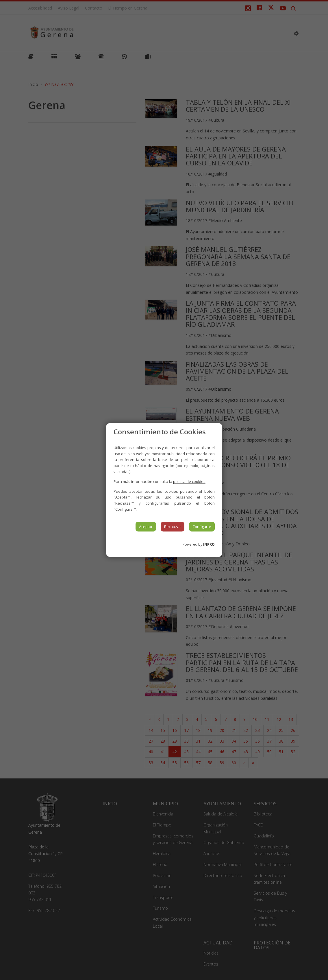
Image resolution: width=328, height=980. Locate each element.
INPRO (209, 544)
